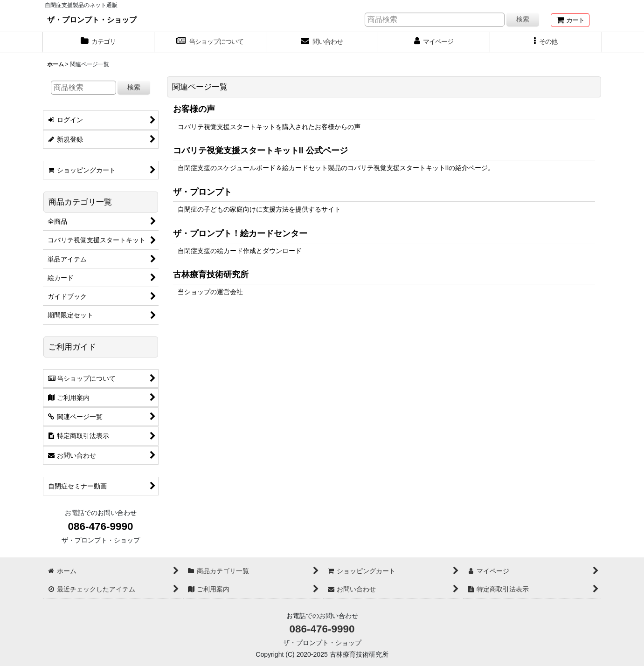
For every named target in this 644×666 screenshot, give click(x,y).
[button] (546, 42)
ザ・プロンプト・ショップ (92, 20)
